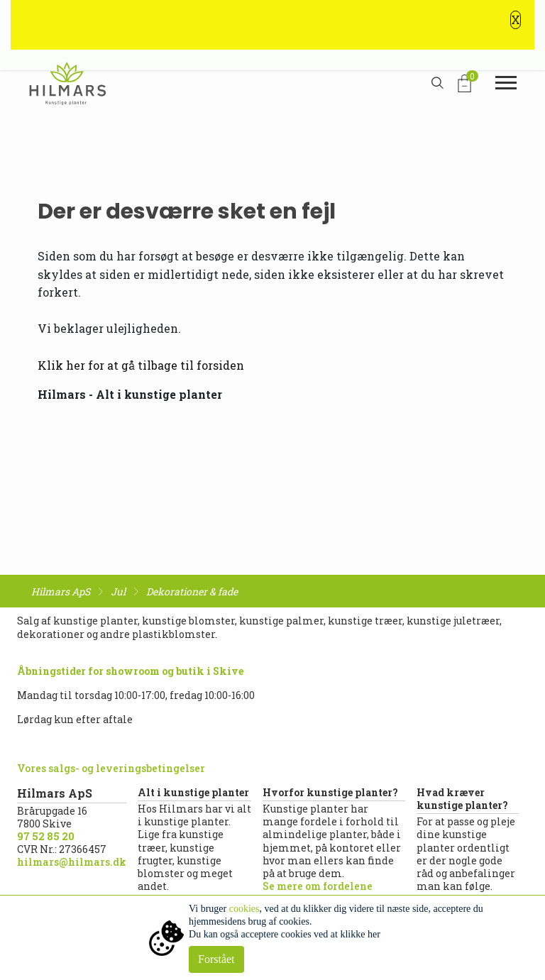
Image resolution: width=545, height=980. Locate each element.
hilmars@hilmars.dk (72, 862)
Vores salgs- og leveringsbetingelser (111, 768)
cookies (244, 909)
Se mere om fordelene (318, 886)
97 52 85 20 (46, 836)
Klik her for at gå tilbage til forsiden (141, 365)
